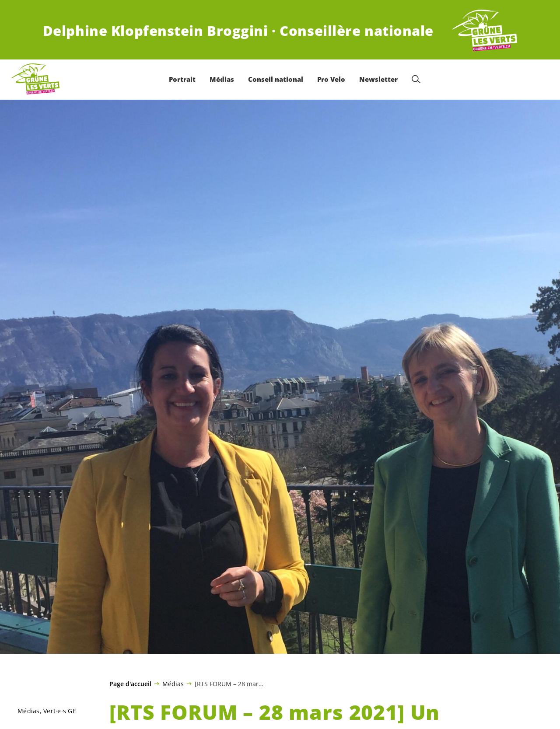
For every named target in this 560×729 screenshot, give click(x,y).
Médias (173, 684)
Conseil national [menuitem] (276, 79)
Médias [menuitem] (222, 79)
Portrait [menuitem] (182, 79)
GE (60, 711)
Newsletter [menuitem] (378, 79)
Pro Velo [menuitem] (331, 79)
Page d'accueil (130, 684)
